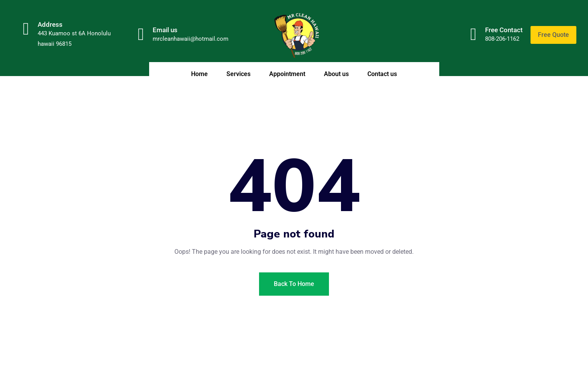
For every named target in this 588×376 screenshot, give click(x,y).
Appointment (287, 74)
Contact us (382, 74)
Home (199, 74)
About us (336, 74)
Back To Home (294, 284)
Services (238, 74)
